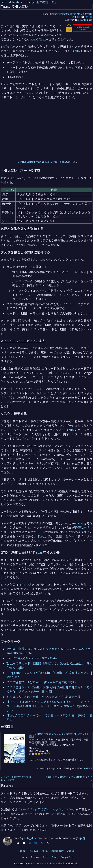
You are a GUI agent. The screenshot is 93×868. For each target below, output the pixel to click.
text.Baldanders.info (14, 2)
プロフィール (15, 830)
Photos (35, 857)
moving (72, 14)
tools (81, 14)
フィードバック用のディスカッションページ (46, 809)
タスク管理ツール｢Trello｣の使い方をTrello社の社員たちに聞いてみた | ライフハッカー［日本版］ (49, 689)
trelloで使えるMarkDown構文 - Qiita (32, 658)
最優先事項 (82, 528)
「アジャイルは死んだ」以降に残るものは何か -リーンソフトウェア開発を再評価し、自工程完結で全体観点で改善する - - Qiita (49, 706)
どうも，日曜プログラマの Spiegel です (16, 779)
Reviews (33, 851)
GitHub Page (85, 20)
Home (24, 857)
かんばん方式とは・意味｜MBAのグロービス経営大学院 (43, 697)
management (58, 14)
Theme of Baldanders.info (63, 863)
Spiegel (52, 768)
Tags (46, 14)
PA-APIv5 (87, 768)
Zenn (54, 857)
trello (89, 14)
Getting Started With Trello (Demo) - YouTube (44, 162)
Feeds (22, 851)
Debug (71, 851)
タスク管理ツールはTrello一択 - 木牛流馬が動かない (41, 682)
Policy (45, 851)
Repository (57, 851)
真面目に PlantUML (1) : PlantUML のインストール (69, 779)
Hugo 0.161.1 (36, 863)
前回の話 (7, 26)
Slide (45, 857)
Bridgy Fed (67, 857)
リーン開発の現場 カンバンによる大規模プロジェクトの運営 (59, 735)
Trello (44, 39)
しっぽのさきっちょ (44, 2)
